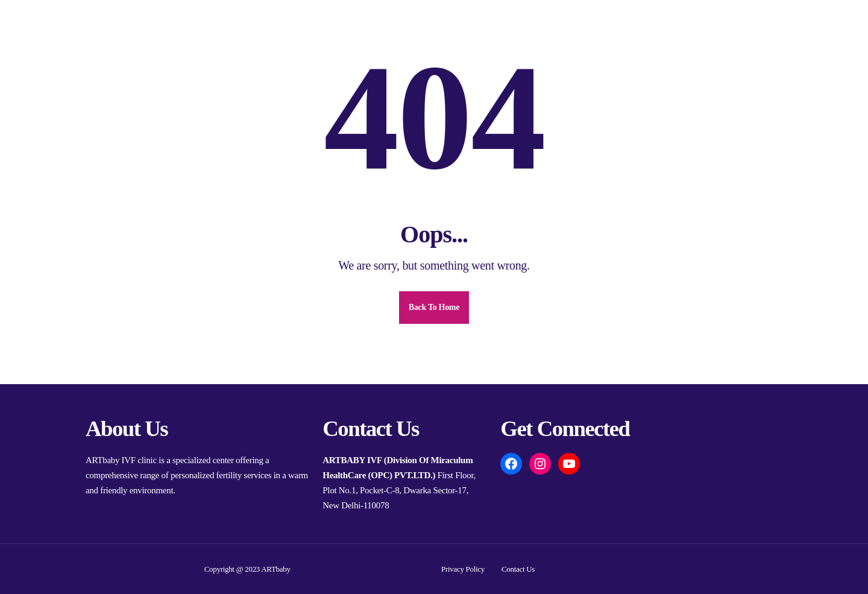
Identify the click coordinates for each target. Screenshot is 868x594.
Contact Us (518, 569)
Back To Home (434, 307)
